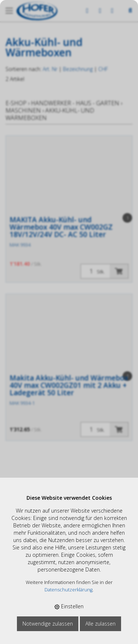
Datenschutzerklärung (68, 590)
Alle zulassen (100, 624)
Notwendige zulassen (48, 624)
